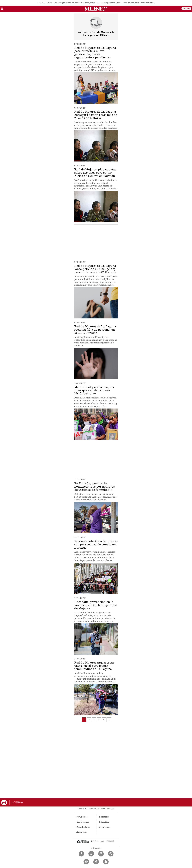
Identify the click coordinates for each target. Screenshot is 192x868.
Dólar (50, 3)
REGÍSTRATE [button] (186, 9)
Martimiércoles (134, 3)
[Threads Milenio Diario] (111, 854)
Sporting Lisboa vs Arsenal (111, 3)
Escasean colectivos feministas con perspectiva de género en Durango (96, 544)
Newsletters (83, 817)
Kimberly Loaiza (89, 3)
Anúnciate (82, 832)
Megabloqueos (65, 3)
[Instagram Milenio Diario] (101, 854)
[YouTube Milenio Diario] (86, 862)
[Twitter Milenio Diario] (91, 854)
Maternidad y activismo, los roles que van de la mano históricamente (94, 390)
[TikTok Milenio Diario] (96, 862)
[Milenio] (96, 9)
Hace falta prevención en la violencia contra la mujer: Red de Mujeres (96, 605)
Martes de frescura (147, 3)
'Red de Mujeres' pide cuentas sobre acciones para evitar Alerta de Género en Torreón (95, 173)
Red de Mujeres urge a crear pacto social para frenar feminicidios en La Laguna (94, 666)
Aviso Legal (105, 827)
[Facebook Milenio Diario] (81, 854)
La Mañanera (77, 3)
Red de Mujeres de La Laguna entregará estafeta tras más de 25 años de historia (96, 115)
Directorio (104, 817)
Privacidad (104, 822)
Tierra (125, 3)
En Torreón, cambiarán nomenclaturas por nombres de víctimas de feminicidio (95, 487)
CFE (98, 3)
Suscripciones (84, 827)
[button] (2, 9)
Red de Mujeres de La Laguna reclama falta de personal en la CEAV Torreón (95, 330)
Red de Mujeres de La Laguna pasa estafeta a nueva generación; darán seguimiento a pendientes (95, 53)
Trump (56, 3)
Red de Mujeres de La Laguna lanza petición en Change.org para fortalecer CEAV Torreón (95, 269)
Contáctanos (83, 822)
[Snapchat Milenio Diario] (106, 862)
